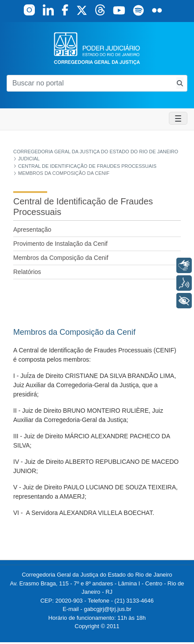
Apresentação (32, 229)
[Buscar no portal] (90, 83)
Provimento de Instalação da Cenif (60, 244)
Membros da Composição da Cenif (61, 258)
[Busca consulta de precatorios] (180, 83)
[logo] (97, 48)
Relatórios (27, 272)
